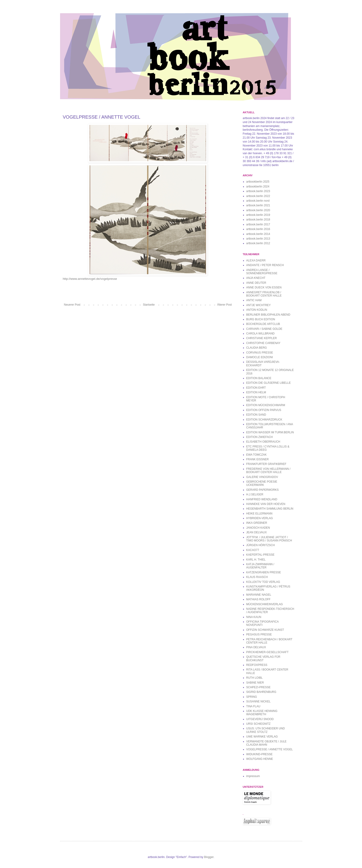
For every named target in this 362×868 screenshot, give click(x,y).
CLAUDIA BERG (257, 348)
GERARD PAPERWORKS (263, 490)
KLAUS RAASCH (257, 577)
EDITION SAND (256, 415)
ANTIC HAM (254, 300)
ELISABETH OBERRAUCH (263, 442)
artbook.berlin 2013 (258, 239)
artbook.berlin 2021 (258, 205)
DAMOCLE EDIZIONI (260, 357)
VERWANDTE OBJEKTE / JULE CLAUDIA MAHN (266, 743)
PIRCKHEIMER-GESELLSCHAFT (267, 652)
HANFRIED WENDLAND (262, 499)
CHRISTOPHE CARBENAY (263, 343)
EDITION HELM (256, 392)
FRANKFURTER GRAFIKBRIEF (266, 464)
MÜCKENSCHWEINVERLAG (265, 604)
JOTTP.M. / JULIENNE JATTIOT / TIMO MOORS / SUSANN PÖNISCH (269, 539)
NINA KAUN (254, 617)
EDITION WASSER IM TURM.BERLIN (270, 432)
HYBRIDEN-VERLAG (260, 518)
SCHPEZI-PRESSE (259, 687)
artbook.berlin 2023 (258, 191)
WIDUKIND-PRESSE (259, 754)
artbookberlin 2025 (258, 182)
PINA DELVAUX (256, 647)
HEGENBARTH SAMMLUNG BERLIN (270, 509)
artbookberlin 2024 (258, 187)
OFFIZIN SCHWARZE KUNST (265, 630)
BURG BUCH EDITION (261, 319)
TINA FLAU (253, 706)
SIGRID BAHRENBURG (261, 692)
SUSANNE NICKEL (259, 701)
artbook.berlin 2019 (258, 215)
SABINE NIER (255, 683)
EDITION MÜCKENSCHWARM (266, 405)
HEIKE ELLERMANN (259, 514)
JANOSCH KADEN (258, 528)
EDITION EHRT (256, 388)
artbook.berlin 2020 (258, 210)
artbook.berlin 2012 (258, 243)
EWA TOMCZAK (257, 455)
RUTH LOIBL (255, 678)
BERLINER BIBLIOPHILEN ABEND (268, 315)
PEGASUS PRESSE (259, 634)
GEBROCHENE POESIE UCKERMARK (262, 483)
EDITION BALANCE (259, 378)
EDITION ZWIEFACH (260, 437)
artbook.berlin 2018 (258, 220)
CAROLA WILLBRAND (261, 334)
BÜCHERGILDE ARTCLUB (263, 324)
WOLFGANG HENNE (260, 759)
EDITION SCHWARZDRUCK (264, 420)
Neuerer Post (72, 305)
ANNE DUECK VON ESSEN (264, 287)
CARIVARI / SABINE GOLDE (264, 329)
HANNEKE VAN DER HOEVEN (266, 504)
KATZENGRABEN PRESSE (264, 572)
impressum (253, 776)
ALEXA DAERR (256, 260)
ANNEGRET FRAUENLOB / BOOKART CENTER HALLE (264, 294)
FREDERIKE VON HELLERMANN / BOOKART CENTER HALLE (268, 471)
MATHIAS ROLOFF (258, 599)
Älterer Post (225, 305)
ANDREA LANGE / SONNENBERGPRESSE (262, 272)
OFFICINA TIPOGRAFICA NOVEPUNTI (262, 623)
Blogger (209, 857)
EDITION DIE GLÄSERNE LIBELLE (269, 383)
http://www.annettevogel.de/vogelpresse (90, 279)
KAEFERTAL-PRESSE (261, 555)
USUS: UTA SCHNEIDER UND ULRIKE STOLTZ (266, 730)
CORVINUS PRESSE (260, 353)
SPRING (252, 697)
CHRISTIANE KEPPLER (262, 338)
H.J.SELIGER (255, 494)
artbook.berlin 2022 (258, 196)
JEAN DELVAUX (257, 532)
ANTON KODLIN (257, 310)
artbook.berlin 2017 (258, 224)
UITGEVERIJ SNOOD (260, 719)
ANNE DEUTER (256, 283)
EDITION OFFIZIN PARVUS (264, 410)
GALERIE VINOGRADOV (262, 477)
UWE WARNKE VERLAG (262, 737)
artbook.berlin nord (258, 201)
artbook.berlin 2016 (258, 229)
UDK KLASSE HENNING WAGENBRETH (262, 713)
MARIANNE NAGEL (259, 595)
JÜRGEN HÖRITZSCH (261, 545)
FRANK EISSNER (258, 459)
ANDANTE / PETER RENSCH (265, 265)
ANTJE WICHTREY (259, 305)
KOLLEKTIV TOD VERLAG (263, 582)
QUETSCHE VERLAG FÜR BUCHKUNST (263, 658)
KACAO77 (253, 550)
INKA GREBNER (257, 523)
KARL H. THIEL (256, 560)
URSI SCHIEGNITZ (259, 724)
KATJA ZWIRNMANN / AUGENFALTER (260, 566)
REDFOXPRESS (257, 665)
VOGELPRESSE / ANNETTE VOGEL (270, 749)
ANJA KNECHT (256, 278)
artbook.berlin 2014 (258, 234)
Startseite (149, 305)
